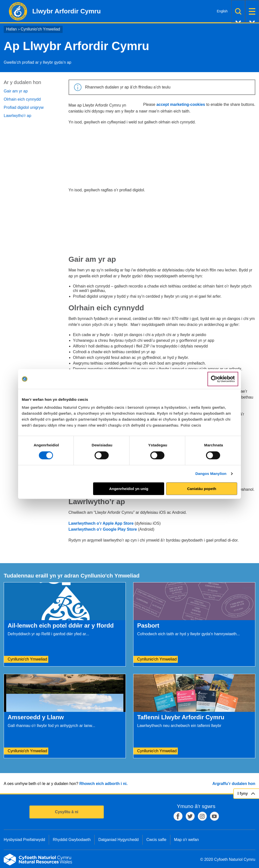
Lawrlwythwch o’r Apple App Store (101, 523)
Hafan (12, 29)
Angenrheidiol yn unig (129, 489)
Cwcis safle (156, 840)
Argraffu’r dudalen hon (234, 784)
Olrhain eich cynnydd (22, 99)
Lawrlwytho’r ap (17, 116)
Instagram (202, 816)
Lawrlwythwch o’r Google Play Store (103, 529)
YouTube (214, 816)
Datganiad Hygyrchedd (118, 840)
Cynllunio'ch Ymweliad (40, 29)
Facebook (178, 816)
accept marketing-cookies (181, 104)
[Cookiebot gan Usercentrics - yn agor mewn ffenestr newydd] (223, 379)
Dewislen (252, 11)
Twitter (190, 816)
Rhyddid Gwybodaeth (72, 840)
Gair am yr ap (16, 91)
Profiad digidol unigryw (24, 107)
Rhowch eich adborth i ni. (103, 784)
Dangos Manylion (211, 474)
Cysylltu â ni (67, 812)
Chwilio (238, 11)
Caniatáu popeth (202, 489)
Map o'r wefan (186, 840)
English (222, 11)
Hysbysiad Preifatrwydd (24, 840)
